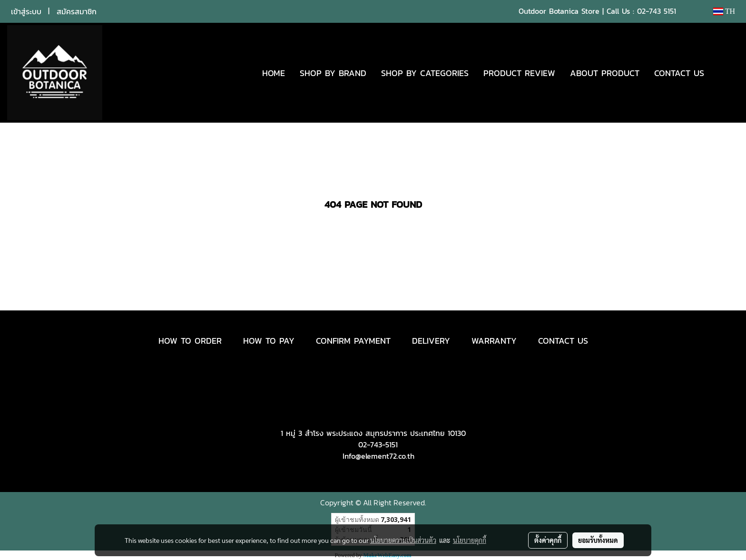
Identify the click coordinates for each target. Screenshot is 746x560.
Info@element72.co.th (378, 456)
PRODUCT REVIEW (519, 73)
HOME (274, 73)
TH (724, 11)
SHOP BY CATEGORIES (425, 73)
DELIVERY (431, 341)
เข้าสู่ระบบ (26, 11)
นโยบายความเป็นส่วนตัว (403, 540)
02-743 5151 (657, 11)
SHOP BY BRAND (333, 73)
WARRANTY (494, 341)
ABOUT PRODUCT (605, 73)
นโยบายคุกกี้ (470, 540)
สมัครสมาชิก (77, 11)
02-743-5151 (378, 444)
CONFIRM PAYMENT (353, 341)
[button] (726, 73)
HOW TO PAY (269, 341)
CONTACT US (679, 73)
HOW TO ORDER (190, 341)
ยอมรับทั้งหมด (598, 540)
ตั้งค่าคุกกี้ (548, 540)
